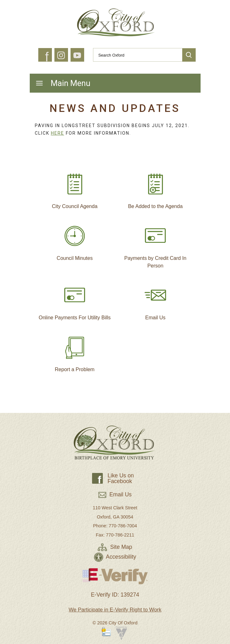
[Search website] (135, 55)
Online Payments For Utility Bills (75, 300)
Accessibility (115, 557)
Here (58, 133)
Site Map (115, 547)
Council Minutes (75, 240)
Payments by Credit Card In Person (155, 244)
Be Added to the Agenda (155, 188)
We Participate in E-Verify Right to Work (115, 610)
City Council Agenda (75, 188)
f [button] (47, 57)
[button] (189, 55)
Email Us (155, 300)
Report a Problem (75, 352)
